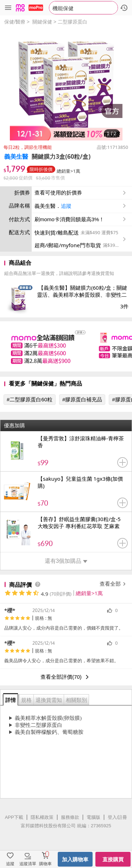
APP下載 (14, 817)
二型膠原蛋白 (73, 22)
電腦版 (93, 817)
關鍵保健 (42, 22)
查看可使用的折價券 (81, 193)
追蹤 (66, 206)
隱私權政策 (42, 817)
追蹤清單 (28, 864)
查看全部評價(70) (66, 677)
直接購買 (113, 859)
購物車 (45, 864)
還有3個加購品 (66, 561)
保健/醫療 (15, 22)
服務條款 (70, 817)
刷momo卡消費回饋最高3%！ (69, 219)
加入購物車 (75, 859)
